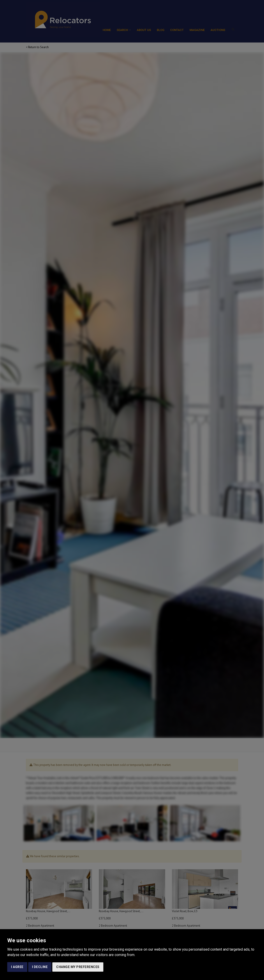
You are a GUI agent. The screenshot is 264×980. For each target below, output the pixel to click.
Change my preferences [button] (78, 967)
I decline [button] (40, 967)
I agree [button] (17, 967)
